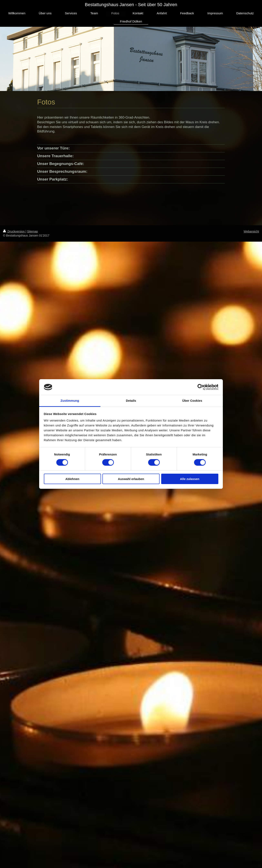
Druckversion (14, 231)
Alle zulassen (190, 479)
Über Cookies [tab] (192, 401)
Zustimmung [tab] (70, 401)
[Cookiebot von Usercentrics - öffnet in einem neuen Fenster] (200, 387)
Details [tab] (131, 401)
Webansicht (251, 231)
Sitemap (33, 231)
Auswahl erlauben (131, 479)
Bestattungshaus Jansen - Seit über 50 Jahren (131, 5)
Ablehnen (72, 479)
